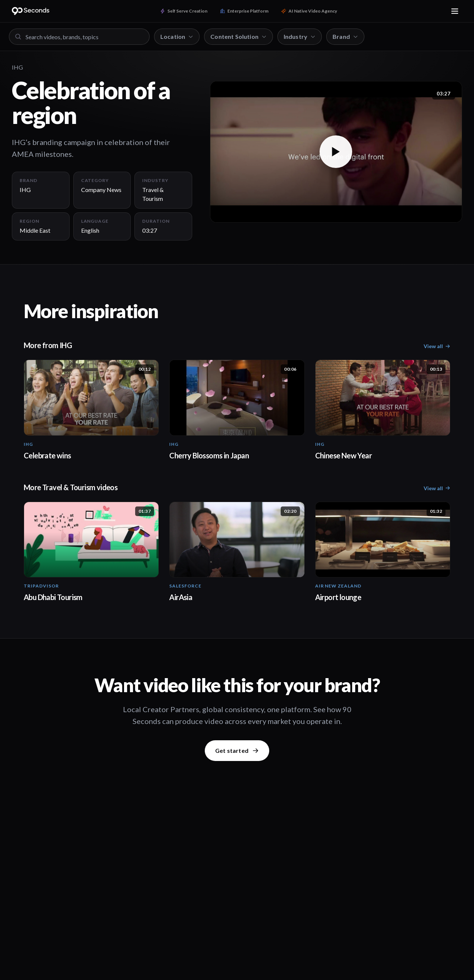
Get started (237, 750)
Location (177, 36)
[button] (336, 152)
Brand (345, 36)
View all (437, 346)
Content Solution (238, 36)
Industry (300, 36)
